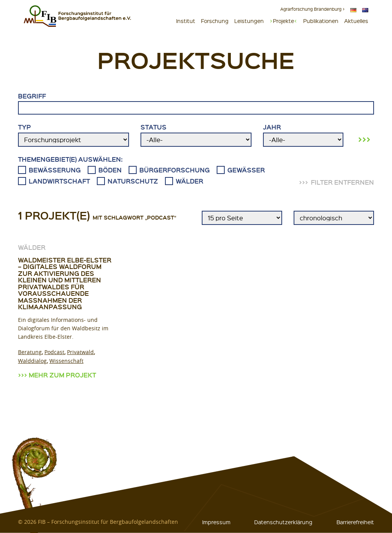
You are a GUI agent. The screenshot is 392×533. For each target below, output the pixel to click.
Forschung (215, 21)
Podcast (54, 352)
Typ (73, 135)
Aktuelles (356, 21)
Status (196, 135)
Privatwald (80, 352)
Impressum (216, 522)
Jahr (303, 135)
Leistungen (249, 21)
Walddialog (32, 361)
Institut (186, 21)
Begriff (196, 103)
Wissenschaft (66, 361)
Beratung (30, 352)
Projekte (283, 21)
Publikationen (321, 21)
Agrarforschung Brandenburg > (312, 9)
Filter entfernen (342, 182)
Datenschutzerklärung (283, 522)
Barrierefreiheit (355, 522)
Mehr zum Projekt (62, 375)
